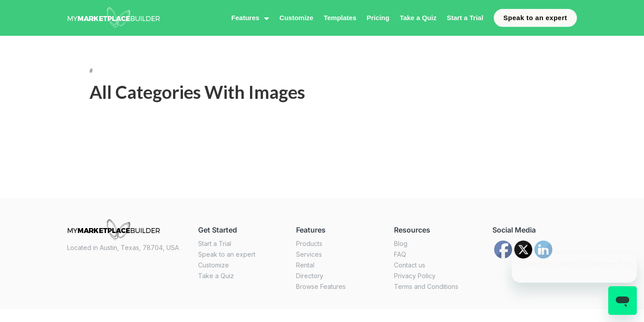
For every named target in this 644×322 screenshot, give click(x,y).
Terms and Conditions (426, 286)
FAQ (400, 254)
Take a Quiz (418, 18)
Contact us (410, 265)
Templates (340, 18)
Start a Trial (465, 18)
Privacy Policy (415, 276)
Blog (401, 244)
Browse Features (321, 286)
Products (309, 244)
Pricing (378, 18)
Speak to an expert (535, 18)
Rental (305, 265)
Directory (310, 276)
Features (245, 18)
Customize (297, 18)
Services (309, 254)
